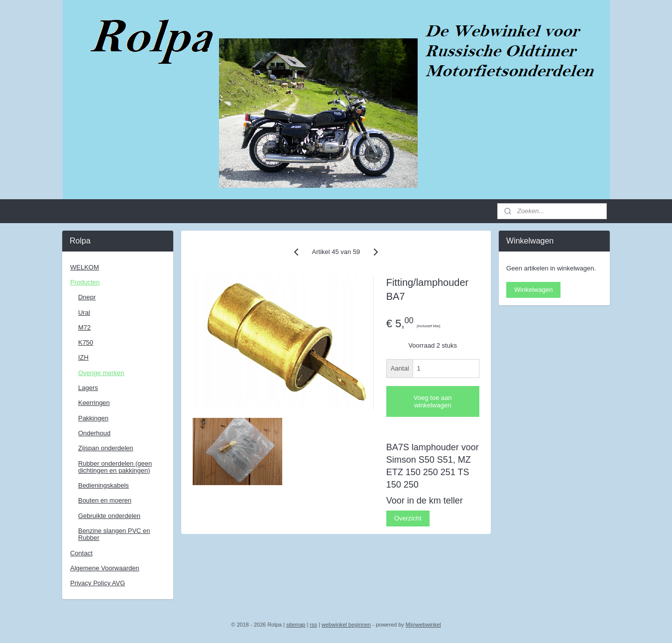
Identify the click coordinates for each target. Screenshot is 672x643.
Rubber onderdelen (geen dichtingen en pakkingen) (115, 467)
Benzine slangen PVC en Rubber (114, 534)
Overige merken (101, 373)
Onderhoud (94, 433)
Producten (85, 282)
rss (313, 625)
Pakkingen (93, 418)
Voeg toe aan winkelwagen (433, 401)
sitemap (296, 625)
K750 (86, 342)
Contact (81, 553)
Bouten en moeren (105, 500)
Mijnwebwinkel (423, 625)
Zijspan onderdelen (106, 448)
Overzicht (408, 518)
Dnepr (87, 297)
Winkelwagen (533, 290)
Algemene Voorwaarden (105, 568)
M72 (84, 327)
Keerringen (94, 403)
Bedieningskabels (104, 485)
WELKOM (85, 267)
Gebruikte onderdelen (109, 516)
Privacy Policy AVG (98, 583)
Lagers (88, 388)
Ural (84, 313)
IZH (83, 357)
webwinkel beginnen (346, 625)
